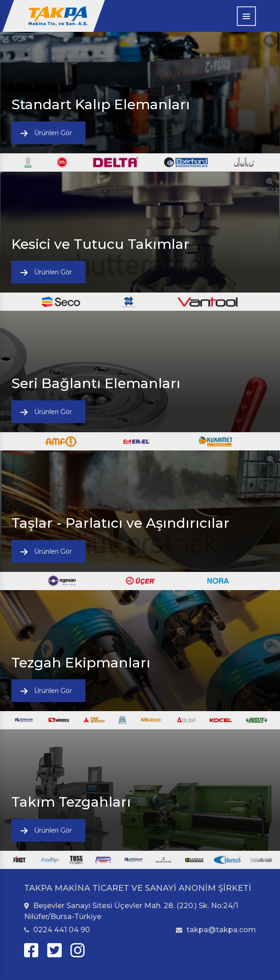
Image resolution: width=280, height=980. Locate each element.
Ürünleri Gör (53, 133)
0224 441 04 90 (57, 930)
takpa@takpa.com (216, 930)
